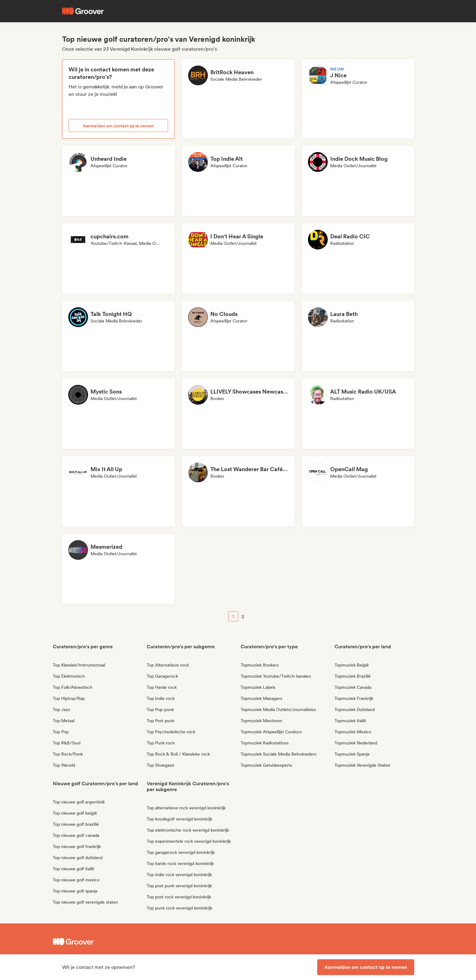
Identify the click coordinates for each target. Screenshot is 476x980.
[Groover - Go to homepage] (99, 942)
